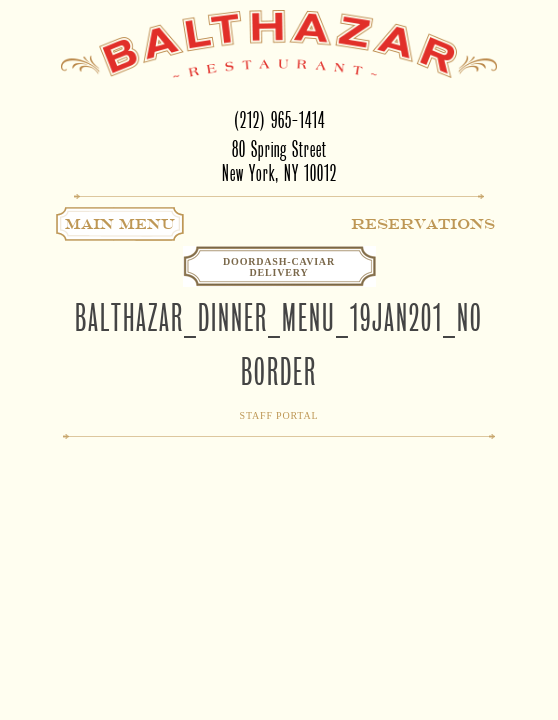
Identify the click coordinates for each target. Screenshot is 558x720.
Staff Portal (279, 415)
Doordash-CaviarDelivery (279, 267)
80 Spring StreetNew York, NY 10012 (279, 161)
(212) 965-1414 (279, 120)
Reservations (423, 224)
